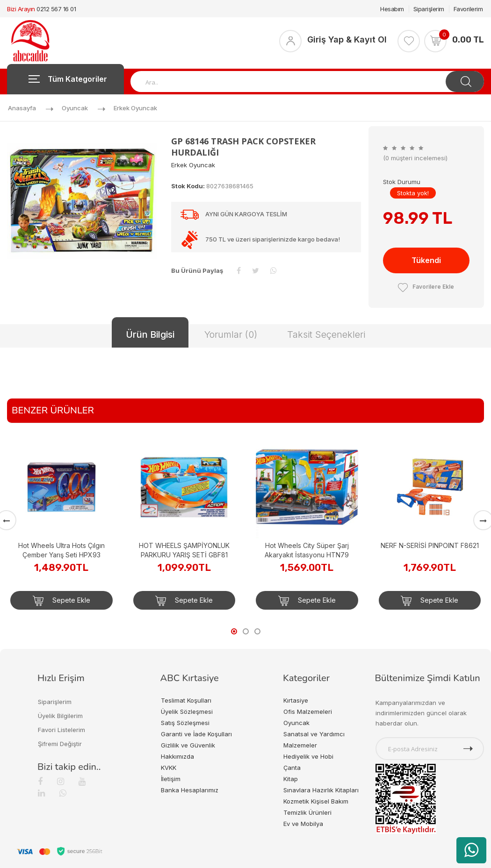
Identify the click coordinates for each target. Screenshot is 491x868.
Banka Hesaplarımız (190, 790)
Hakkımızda (177, 756)
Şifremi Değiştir (60, 744)
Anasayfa (22, 108)
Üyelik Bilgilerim (60, 716)
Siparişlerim (429, 9)
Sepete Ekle (61, 601)
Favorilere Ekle (426, 287)
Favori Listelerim (61, 730)
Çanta (292, 768)
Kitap (291, 779)
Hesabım (392, 9)
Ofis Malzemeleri (308, 711)
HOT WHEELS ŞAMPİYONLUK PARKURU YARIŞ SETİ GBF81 (184, 550)
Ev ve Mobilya (303, 824)
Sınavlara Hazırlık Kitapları (321, 790)
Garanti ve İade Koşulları (196, 734)
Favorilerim (468, 9)
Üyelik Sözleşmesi (187, 711)
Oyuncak (75, 108)
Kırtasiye (296, 700)
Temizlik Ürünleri (307, 812)
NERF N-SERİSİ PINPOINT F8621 (430, 545)
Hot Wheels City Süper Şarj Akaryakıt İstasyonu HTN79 (307, 550)
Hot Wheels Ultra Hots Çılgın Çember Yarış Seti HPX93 (61, 550)
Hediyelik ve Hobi (308, 756)
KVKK (169, 768)
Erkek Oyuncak (135, 108)
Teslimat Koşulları (186, 700)
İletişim (171, 779)
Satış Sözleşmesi (185, 723)
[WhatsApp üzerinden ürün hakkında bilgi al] (471, 850)
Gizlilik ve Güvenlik (188, 745)
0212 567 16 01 (56, 9)
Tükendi (426, 260)
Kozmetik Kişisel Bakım (316, 801)
